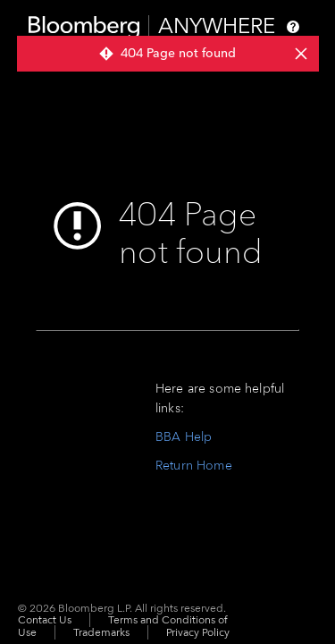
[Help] (293, 27)
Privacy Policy (198, 632)
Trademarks (101, 632)
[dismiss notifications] (300, 54)
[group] (168, 54)
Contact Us (45, 620)
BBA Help (184, 437)
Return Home (194, 466)
